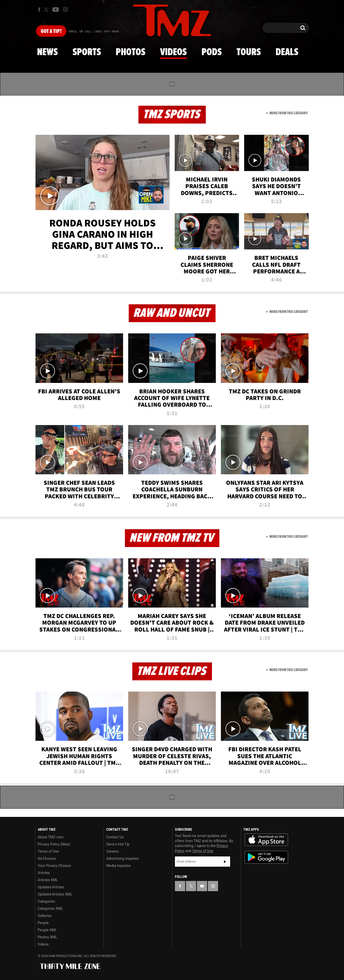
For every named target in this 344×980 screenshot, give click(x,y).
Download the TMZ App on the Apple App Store (266, 840)
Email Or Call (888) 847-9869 (94, 32)
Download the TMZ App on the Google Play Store (266, 857)
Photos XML (48, 937)
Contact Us (115, 837)
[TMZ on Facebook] (39, 10)
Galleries (45, 916)
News (47, 52)
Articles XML (48, 880)
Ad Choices (47, 858)
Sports (87, 52)
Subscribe (225, 862)
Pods (212, 52)
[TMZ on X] (47, 10)
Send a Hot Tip (118, 844)
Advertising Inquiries (122, 858)
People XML (47, 930)
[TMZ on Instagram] (65, 9)
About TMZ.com (51, 837)
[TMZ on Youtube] (56, 9)
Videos (173, 52)
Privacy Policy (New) (54, 844)
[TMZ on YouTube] (202, 886)
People (43, 923)
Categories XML (50, 909)
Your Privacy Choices (55, 866)
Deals (287, 52)
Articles (44, 873)
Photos (131, 52)
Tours (249, 52)
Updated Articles (51, 887)
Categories (46, 901)
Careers (112, 851)
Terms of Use (48, 851)
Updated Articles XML (55, 894)
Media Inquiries (118, 866)
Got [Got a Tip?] (51, 31)
